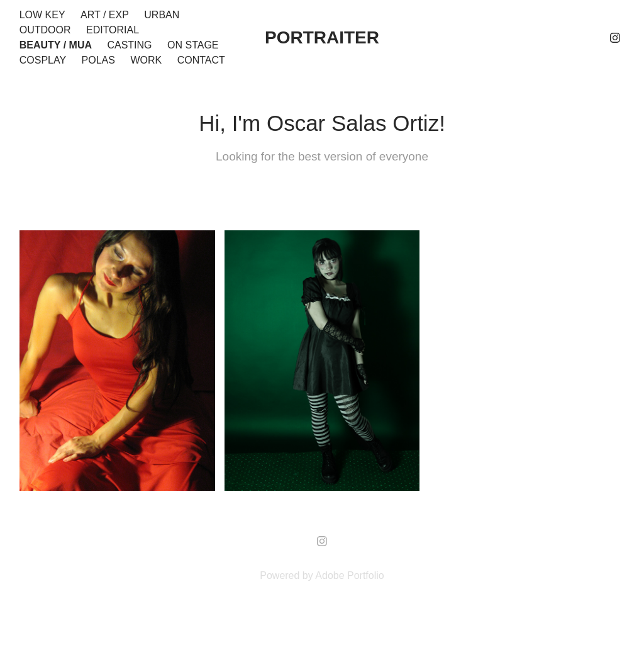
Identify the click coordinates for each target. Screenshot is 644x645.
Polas (98, 60)
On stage (193, 45)
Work (146, 60)
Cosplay (43, 60)
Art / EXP (105, 15)
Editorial (113, 30)
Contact (201, 60)
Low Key (42, 15)
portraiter (322, 37)
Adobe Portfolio (349, 575)
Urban (162, 15)
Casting (129, 45)
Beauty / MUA (56, 45)
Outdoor (45, 30)
